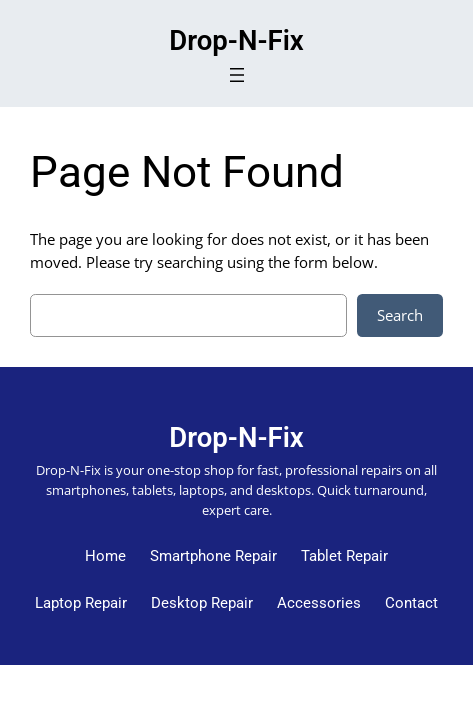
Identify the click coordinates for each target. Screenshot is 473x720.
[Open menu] (237, 75)
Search (400, 315)
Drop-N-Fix (236, 40)
